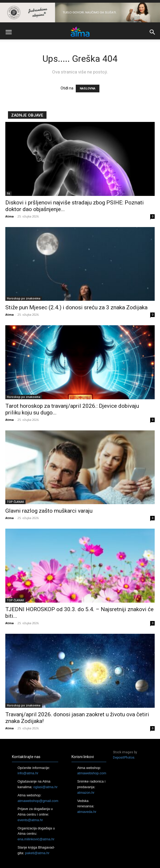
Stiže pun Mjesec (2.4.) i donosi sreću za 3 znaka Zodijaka (76, 307)
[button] (9, 32)
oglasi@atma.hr (45, 787)
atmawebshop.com (92, 773)
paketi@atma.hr (37, 853)
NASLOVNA (88, 89)
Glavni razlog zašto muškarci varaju (49, 511)
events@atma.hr (30, 820)
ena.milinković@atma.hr (36, 839)
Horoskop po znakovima (24, 298)
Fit (9, 194)
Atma (10, 216)
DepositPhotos (124, 758)
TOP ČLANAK (15, 502)
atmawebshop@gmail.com (38, 801)
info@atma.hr (28, 773)
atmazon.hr (86, 793)
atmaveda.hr (87, 812)
